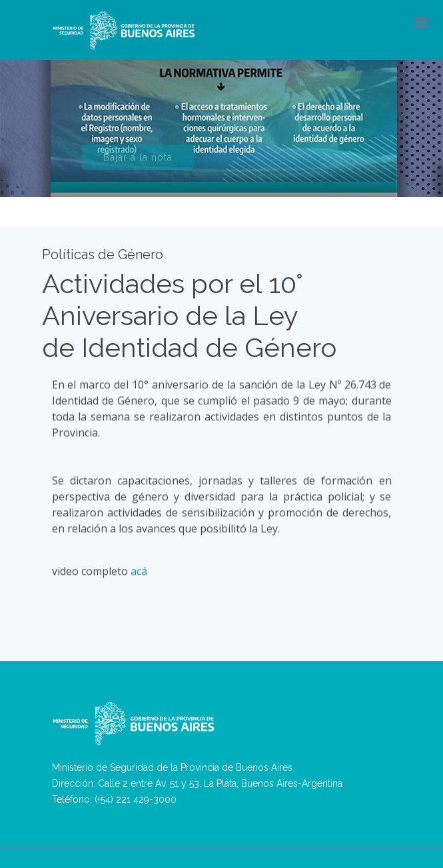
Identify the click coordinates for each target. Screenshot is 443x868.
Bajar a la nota (138, 162)
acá (139, 571)
